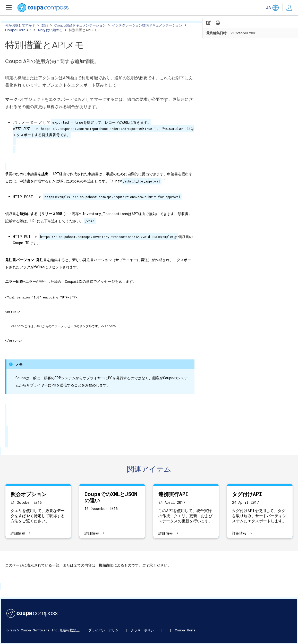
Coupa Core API (18, 30)
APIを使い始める (50, 30)
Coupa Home (185, 630)
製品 (45, 25)
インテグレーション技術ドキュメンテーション (147, 25)
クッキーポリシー (145, 630)
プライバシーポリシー (106, 630)
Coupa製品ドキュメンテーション (80, 25)
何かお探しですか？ (20, 25)
